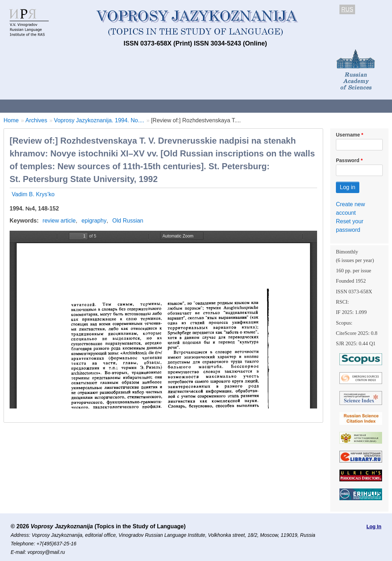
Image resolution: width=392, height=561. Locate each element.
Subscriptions (284, 106)
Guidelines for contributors (136, 106)
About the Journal (29, 106)
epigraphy (94, 221)
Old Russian (128, 221)
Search (376, 106)
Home (11, 120)
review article (59, 221)
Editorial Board (334, 106)
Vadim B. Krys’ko (33, 194)
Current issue (200, 106)
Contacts (77, 106)
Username (348, 135)
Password (348, 160)
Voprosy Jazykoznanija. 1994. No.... (99, 120)
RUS (347, 9)
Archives (242, 106)
